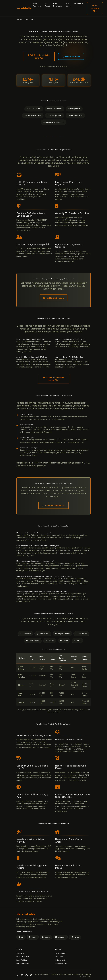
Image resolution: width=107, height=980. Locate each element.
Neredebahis (24, 8)
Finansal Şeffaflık (55, 115)
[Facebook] (27, 975)
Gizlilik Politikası (61, 963)
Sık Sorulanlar (60, 953)
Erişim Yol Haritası (54, 109)
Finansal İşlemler (23, 957)
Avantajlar (20, 953)
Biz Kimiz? (47, 5)
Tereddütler (79, 3)
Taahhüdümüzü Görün (53, 505)
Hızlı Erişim (68, 5)
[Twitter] (17, 975)
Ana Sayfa (20, 19)
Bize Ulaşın (59, 957)
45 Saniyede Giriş (95, 8)
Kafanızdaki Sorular (33, 115)
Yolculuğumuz (74, 109)
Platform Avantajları (37, 5)
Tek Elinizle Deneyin (53, 298)
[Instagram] (22, 975)
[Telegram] (31, 975)
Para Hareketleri (58, 5)
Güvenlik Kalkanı (34, 109)
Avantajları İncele (71, 56)
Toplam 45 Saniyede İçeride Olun (54, 379)
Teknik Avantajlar (75, 115)
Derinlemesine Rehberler (54, 122)
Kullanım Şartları (61, 960)
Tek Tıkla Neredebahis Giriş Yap (39, 56)
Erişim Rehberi (22, 960)
